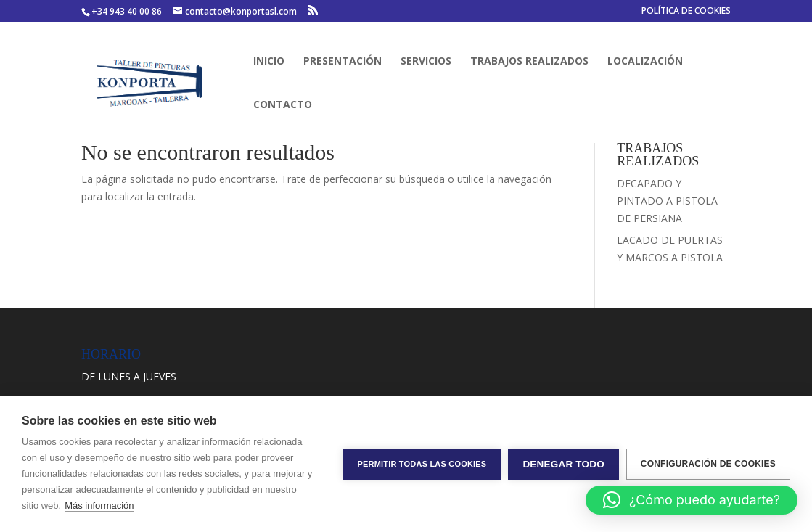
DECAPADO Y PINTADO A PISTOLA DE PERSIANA (667, 201)
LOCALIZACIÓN (645, 62)
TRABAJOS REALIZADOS (529, 62)
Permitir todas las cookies (422, 464)
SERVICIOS (426, 62)
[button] (692, 500)
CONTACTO (283, 105)
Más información (99, 506)
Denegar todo (563, 464)
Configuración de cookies (708, 464)
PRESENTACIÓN (343, 62)
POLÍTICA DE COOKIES (686, 12)
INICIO (269, 62)
